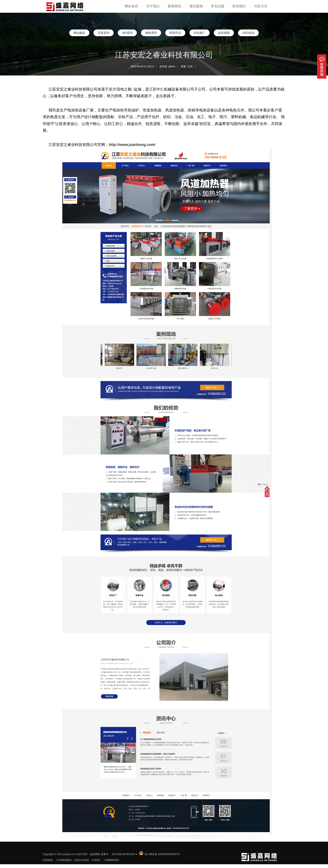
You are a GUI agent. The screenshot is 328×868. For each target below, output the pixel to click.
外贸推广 (97, 860)
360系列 (127, 33)
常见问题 (218, 6)
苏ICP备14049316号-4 (125, 854)
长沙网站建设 (64, 860)
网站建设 (79, 33)
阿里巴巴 (175, 33)
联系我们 (239, 6)
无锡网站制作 (112, 860)
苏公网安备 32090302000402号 (162, 854)
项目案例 (196, 6)
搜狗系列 (151, 33)
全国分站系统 (82, 860)
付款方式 (261, 6)
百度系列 (104, 33)
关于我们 (153, 6)
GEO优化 (248, 33)
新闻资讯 (174, 6)
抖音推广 (200, 33)
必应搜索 (224, 33)
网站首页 (131, 6)
